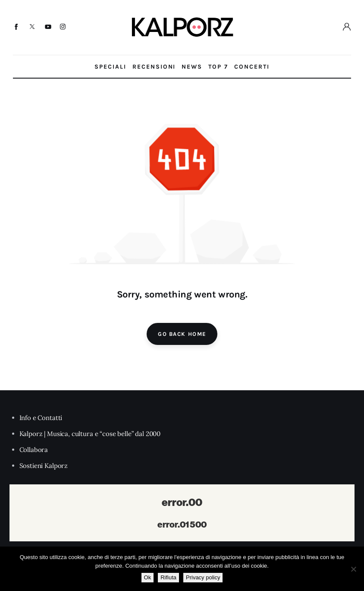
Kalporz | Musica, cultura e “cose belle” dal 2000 (90, 434)
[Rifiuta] (353, 569)
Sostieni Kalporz (44, 466)
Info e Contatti (41, 418)
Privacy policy (203, 577)
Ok (148, 577)
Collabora (34, 450)
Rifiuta (168, 577)
